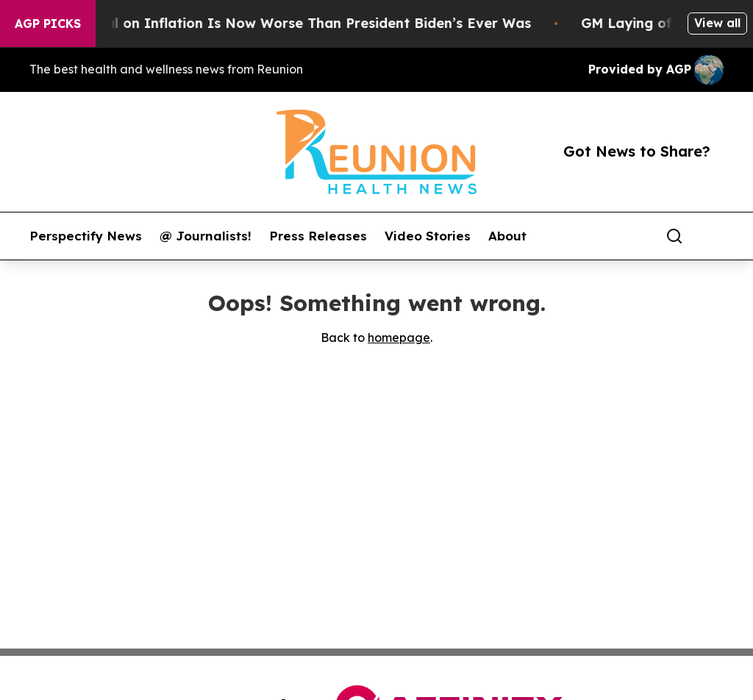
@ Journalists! (206, 236)
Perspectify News (86, 236)
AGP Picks (48, 24)
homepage (399, 337)
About (507, 236)
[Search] (674, 236)
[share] (713, 236)
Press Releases (318, 236)
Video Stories (428, 236)
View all (717, 23)
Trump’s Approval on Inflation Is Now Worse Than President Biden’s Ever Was (274, 23)
